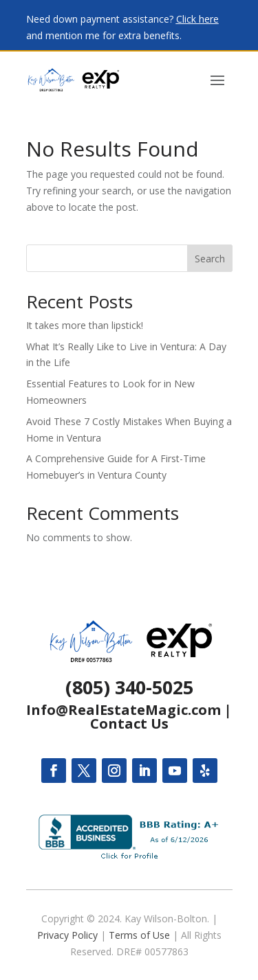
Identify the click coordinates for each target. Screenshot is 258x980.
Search (210, 259)
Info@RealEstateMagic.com (123, 710)
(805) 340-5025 (129, 687)
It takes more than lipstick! (85, 325)
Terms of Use (139, 935)
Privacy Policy (67, 935)
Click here (197, 19)
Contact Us (129, 723)
